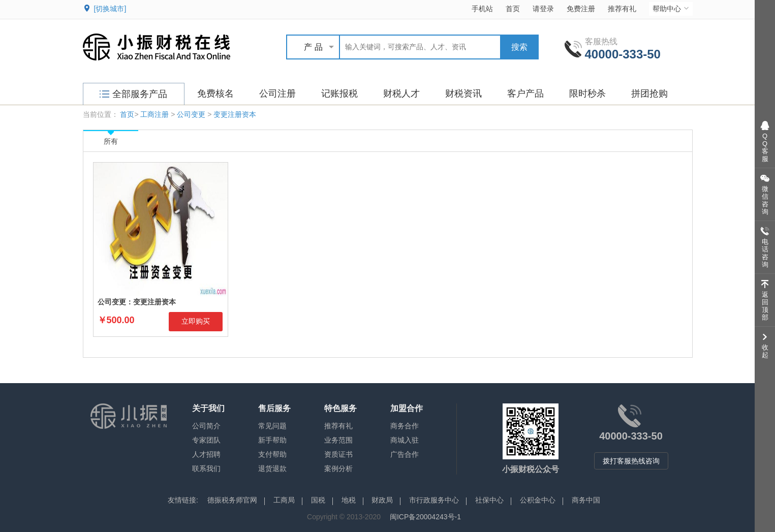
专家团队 (206, 440)
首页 (513, 9)
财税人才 (401, 93)
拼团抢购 (649, 93)
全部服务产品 (133, 94)
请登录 (543, 9)
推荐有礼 (622, 9)
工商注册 (154, 114)
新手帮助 (272, 440)
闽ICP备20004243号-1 (425, 517)
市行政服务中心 (434, 500)
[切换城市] (110, 9)
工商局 (284, 500)
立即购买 (196, 321)
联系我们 (206, 468)
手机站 (482, 9)
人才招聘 (206, 454)
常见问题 (272, 426)
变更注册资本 (235, 114)
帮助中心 (672, 8)
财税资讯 (463, 93)
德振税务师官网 (232, 500)
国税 (318, 500)
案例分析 (338, 468)
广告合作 (405, 454)
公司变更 (191, 114)
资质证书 (338, 454)
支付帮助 (272, 454)
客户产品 (525, 93)
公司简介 (206, 426)
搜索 (519, 47)
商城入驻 (405, 440)
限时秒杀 (587, 93)
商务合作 (405, 426)
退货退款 (272, 468)
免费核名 (215, 93)
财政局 (382, 500)
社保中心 (489, 500)
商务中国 (586, 500)
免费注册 (581, 9)
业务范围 (338, 440)
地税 (349, 500)
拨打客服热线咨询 (631, 461)
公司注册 (277, 93)
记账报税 (339, 93)
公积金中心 (538, 500)
